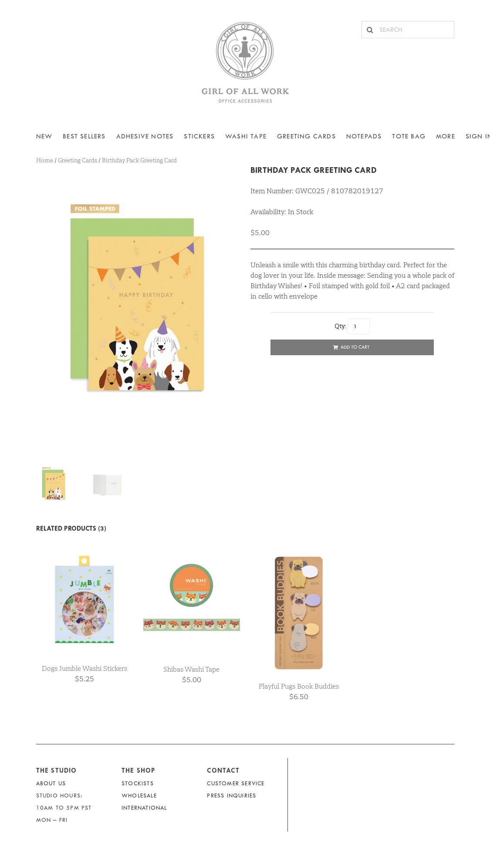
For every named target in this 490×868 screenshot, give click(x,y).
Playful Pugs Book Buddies (299, 686)
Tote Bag (409, 136)
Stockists (138, 783)
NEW (44, 136)
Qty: (340, 326)
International (144, 808)
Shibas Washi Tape (191, 669)
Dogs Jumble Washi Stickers (84, 668)
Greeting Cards (306, 136)
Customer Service (236, 783)
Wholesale (139, 796)
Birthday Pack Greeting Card (314, 170)
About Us (51, 783)
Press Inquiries (231, 796)
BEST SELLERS (84, 136)
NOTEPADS (364, 136)
